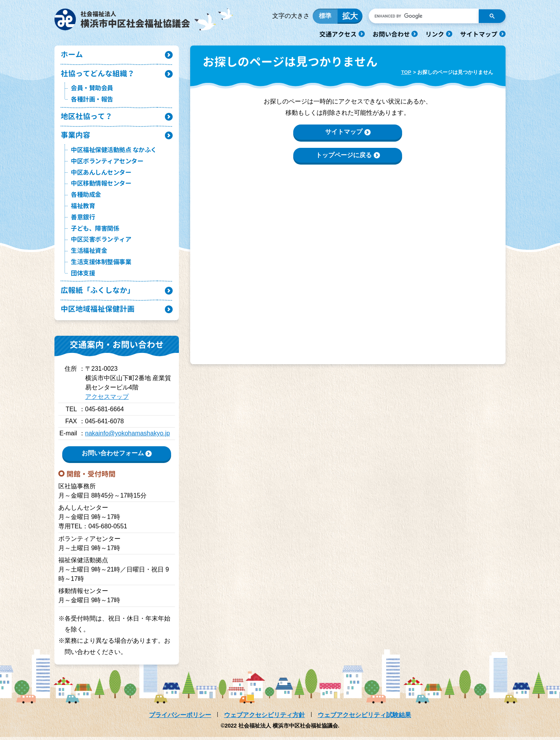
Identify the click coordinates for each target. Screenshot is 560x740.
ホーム (72, 56)
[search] (423, 17)
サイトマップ (479, 34)
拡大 (350, 17)
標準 (325, 17)
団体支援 (83, 275)
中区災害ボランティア (101, 242)
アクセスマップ (107, 400)
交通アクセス (338, 34)
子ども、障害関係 (95, 231)
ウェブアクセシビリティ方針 (264, 718)
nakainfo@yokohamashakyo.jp (128, 437)
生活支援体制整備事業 (101, 265)
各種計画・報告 (92, 101)
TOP (406, 73)
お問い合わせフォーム (113, 457)
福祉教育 (83, 209)
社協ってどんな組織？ (98, 75)
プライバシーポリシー (180, 718)
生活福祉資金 (89, 253)
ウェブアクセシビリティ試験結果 (364, 718)
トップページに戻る (344, 156)
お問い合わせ (391, 34)
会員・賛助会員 (92, 90)
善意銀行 (83, 219)
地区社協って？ (87, 118)
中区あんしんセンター (101, 175)
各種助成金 (86, 197)
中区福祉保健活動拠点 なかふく (114, 153)
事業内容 (75, 138)
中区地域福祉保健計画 (98, 312)
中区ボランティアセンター (107, 163)
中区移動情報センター (101, 186)
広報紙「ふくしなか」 (98, 293)
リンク (435, 34)
